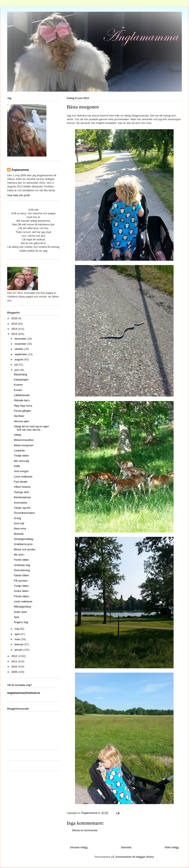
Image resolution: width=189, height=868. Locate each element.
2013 (15, 334)
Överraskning (22, 570)
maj (17, 629)
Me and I (19, 555)
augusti (19, 359)
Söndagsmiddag (23, 539)
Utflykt (17, 435)
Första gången (22, 411)
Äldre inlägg (172, 847)
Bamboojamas (22, 497)
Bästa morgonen (24, 445)
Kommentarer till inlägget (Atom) (135, 857)
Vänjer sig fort (22, 508)
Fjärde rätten (21, 575)
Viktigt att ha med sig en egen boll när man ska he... (31, 428)
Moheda (19, 534)
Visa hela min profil (18, 195)
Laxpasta (19, 450)
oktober (19, 349)
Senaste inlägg (79, 847)
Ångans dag (21, 622)
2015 (15, 324)
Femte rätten (21, 560)
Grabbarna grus (23, 544)
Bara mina (20, 529)
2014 (15, 329)
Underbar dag (22, 565)
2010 (15, 667)
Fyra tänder (21, 482)
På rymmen (21, 581)
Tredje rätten (21, 456)
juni (17, 370)
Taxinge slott (21, 492)
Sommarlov (21, 503)
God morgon (21, 471)
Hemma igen (21, 421)
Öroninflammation (24, 513)
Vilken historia (22, 487)
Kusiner (18, 385)
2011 (15, 661)
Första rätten (21, 596)
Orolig (17, 518)
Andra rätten (21, 591)
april (17, 634)
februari (20, 644)
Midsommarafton (24, 440)
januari (19, 650)
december (21, 339)
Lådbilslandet (22, 395)
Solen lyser (20, 612)
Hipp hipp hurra (23, 406)
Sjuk (16, 617)
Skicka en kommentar (85, 830)
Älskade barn (22, 400)
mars (18, 639)
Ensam (18, 390)
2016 (15, 318)
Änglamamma (20, 170)
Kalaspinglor (21, 380)
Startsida (126, 847)
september (21, 354)
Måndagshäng (22, 607)
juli (17, 365)
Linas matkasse (23, 477)
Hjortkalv (19, 416)
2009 (15, 672)
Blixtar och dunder (25, 549)
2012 (15, 656)
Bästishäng (20, 374)
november (21, 344)
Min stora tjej (21, 461)
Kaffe (17, 466)
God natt (19, 523)
